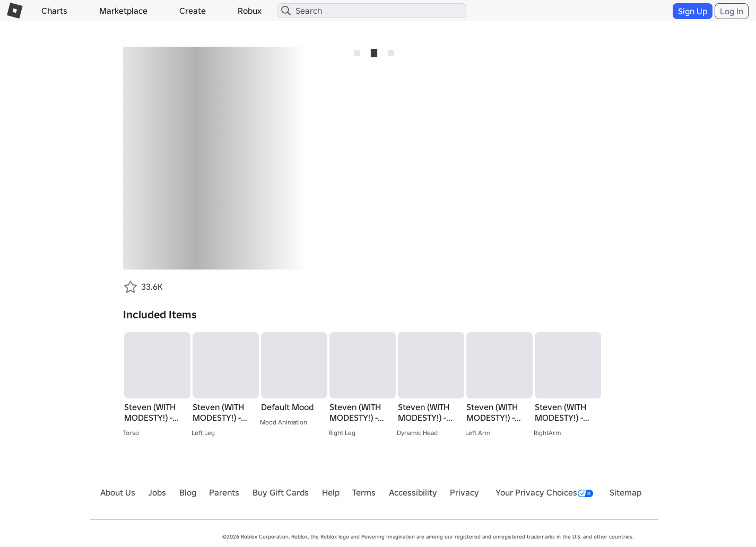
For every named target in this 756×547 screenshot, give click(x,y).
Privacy (464, 492)
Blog (188, 492)
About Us (118, 492)
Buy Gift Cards (281, 492)
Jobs (157, 492)
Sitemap (625, 492)
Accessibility (413, 492)
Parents (224, 492)
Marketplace (123, 11)
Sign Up (693, 11)
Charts (54, 11)
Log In (732, 11)
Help (331, 492)
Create (193, 11)
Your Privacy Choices (544, 492)
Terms (364, 492)
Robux (250, 11)
